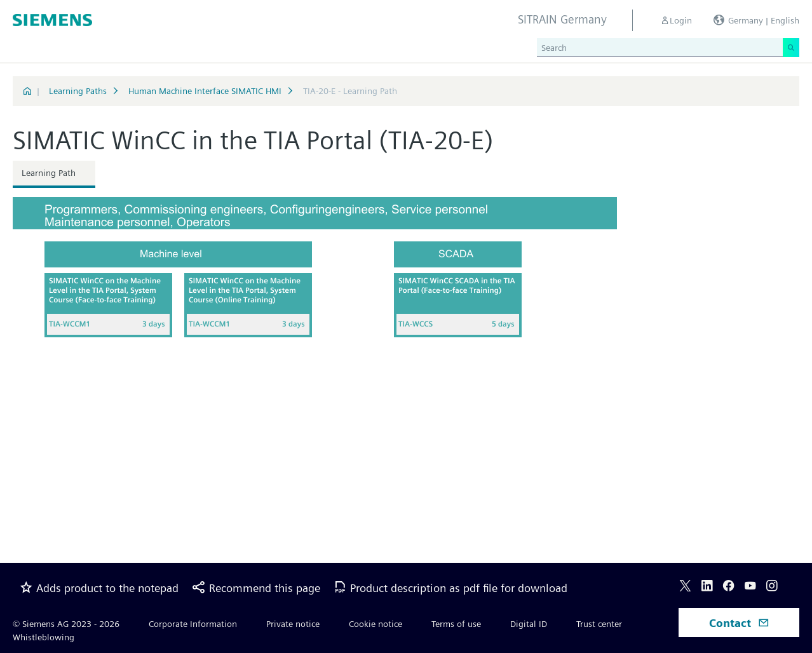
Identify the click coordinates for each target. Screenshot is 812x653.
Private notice (293, 624)
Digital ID (529, 624)
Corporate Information (193, 624)
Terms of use (456, 624)
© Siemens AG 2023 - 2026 (66, 624)
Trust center (599, 624)
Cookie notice (376, 624)
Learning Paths (78, 91)
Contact (739, 623)
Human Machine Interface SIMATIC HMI (205, 91)
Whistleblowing (44, 637)
